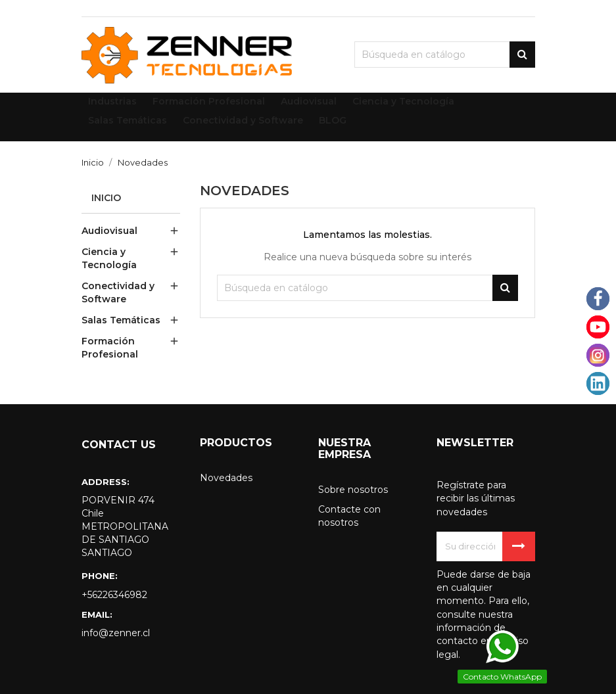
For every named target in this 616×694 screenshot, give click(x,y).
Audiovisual (109, 231)
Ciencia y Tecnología (109, 258)
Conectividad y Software (118, 292)
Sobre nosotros (353, 490)
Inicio (106, 198)
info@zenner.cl (116, 633)
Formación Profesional (110, 348)
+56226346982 (114, 595)
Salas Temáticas (121, 320)
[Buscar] (445, 55)
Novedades (226, 478)
